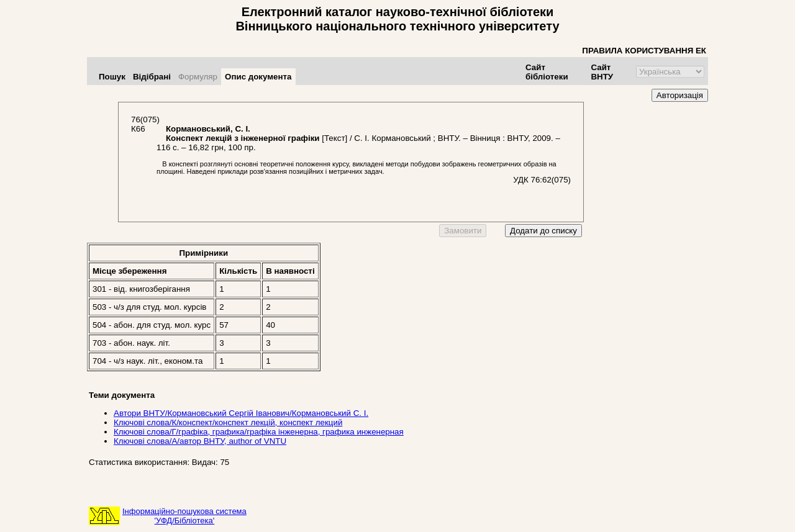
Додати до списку (543, 231)
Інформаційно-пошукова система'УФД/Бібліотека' (184, 516)
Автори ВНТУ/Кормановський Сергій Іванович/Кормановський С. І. (241, 413)
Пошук (112, 77)
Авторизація (680, 95)
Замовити (463, 231)
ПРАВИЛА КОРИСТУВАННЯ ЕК (644, 51)
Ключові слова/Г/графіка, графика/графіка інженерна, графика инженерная (259, 432)
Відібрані (152, 77)
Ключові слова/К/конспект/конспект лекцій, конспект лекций (228, 422)
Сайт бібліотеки (547, 72)
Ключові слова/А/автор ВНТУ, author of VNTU (200, 441)
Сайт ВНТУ (602, 72)
